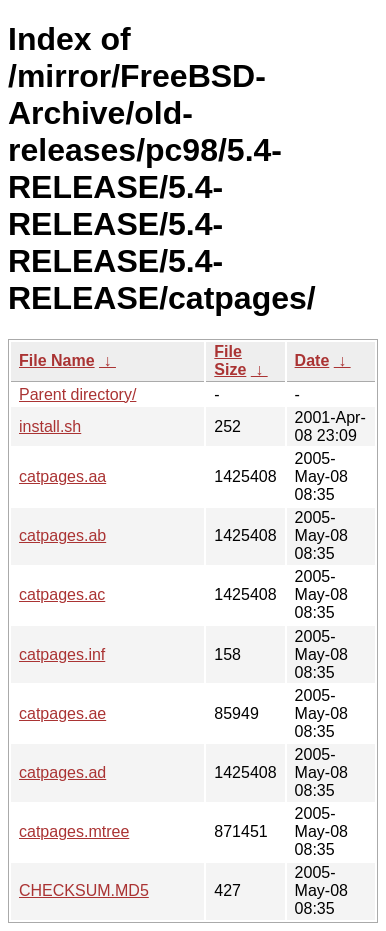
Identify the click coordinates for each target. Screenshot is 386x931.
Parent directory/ (77, 394)
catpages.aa (62, 476)
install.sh (50, 426)
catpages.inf (62, 654)
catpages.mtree (74, 831)
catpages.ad (62, 772)
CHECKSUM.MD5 (84, 890)
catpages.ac (62, 594)
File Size (230, 360)
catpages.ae (62, 713)
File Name (57, 360)
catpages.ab (62, 535)
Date (312, 360)
